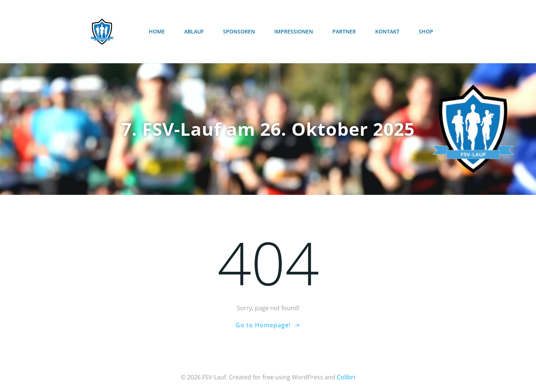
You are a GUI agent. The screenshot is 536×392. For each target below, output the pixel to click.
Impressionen (294, 31)
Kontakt (387, 31)
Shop (426, 31)
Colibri (346, 377)
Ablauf (194, 31)
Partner (344, 31)
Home (157, 31)
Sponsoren (239, 31)
